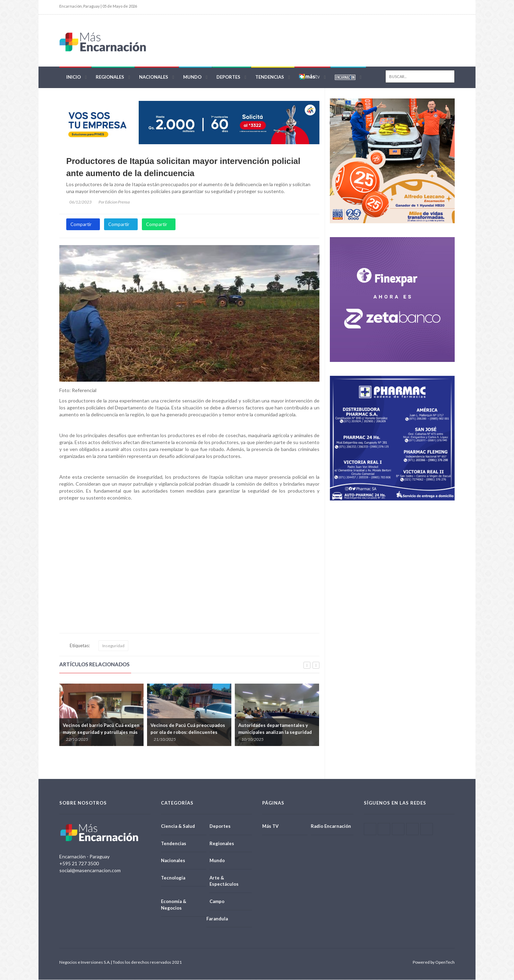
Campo (217, 902)
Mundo (192, 77)
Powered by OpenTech (434, 962)
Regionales (110, 77)
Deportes (228, 77)
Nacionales (154, 77)
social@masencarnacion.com (90, 871)
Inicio (74, 77)
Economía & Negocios (174, 905)
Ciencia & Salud (178, 826)
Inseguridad (113, 646)
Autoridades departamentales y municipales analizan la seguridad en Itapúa (275, 732)
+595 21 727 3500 (79, 864)
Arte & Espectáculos (224, 881)
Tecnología (173, 878)
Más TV (270, 826)
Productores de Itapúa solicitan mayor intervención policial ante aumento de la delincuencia (183, 167)
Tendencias (270, 77)
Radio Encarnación (331, 826)
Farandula (217, 919)
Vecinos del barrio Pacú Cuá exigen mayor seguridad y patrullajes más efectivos (101, 732)
